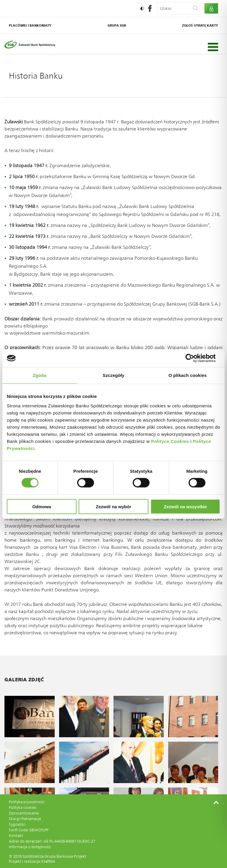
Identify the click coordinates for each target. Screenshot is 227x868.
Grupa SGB (117, 25)
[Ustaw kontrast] (142, 9)
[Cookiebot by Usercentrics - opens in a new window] (194, 358)
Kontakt (16, 836)
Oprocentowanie (24, 813)
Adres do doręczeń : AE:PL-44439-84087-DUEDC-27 (52, 841)
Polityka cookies (23, 808)
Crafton (48, 861)
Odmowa (42, 506)
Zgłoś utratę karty (200, 25)
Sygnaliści (17, 824)
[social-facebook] (150, 10)
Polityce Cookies (170, 441)
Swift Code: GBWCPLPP (29, 830)
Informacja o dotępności (30, 847)
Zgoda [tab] (40, 375)
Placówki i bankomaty (30, 25)
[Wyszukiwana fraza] (175, 8)
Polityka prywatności (27, 802)
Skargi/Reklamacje (25, 819)
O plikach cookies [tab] (188, 375)
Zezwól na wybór (113, 506)
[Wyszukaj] (195, 8)
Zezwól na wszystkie (185, 506)
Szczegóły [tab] (113, 375)
